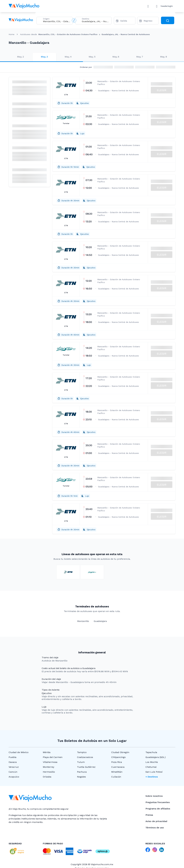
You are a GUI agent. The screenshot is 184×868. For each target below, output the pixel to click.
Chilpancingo (118, 757)
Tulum (81, 762)
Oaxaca (13, 762)
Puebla (13, 757)
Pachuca (82, 772)
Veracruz (14, 767)
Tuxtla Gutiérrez (86, 767)
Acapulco (14, 777)
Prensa (149, 815)
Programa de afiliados (158, 809)
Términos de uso (155, 828)
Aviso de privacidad (156, 821)
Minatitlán (117, 772)
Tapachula (151, 752)
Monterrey (49, 767)
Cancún (13, 772)
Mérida (47, 752)
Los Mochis (152, 762)
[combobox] (57, 21)
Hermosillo (49, 772)
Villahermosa (50, 762)
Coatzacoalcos (85, 757)
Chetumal (151, 767)
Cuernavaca (118, 767)
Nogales (81, 777)
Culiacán (116, 777)
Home (11, 34)
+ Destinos (152, 777)
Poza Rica (117, 762)
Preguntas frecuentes (158, 802)
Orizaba (47, 777)
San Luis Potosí (154, 772)
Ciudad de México (19, 752)
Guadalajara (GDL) (156, 757)
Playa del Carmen (53, 757)
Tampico (82, 752)
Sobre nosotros (154, 796)
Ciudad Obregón (120, 752)
